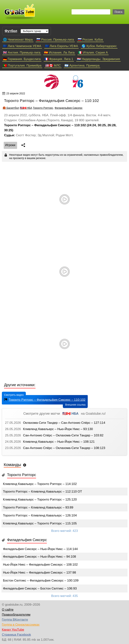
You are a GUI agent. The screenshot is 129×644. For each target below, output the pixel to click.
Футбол (11, 31)
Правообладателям (16, 615)
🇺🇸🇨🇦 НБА (26, 108)
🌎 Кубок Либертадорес (99, 46)
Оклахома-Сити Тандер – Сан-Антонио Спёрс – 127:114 (64, 423)
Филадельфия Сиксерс (69, 108)
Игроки (10, 145)
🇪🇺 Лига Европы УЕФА (62, 46)
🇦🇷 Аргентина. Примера (82, 66)
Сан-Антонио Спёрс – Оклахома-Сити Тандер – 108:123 (64, 448)
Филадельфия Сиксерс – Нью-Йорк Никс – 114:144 (40, 549)
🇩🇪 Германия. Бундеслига (22, 59)
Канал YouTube (13, 630)
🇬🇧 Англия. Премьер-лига (22, 53)
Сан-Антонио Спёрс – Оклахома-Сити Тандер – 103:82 (63, 435)
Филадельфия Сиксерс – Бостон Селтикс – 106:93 (40, 588)
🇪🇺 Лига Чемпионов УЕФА (22, 46)
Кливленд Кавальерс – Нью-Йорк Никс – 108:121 (59, 442)
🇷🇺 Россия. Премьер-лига (55, 40)
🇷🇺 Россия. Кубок (90, 40)
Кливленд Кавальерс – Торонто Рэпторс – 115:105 (40, 523)
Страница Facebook (16, 635)
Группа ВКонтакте (15, 620)
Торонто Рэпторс (43, 108)
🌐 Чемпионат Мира (18, 40)
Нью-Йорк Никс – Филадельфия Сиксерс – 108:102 (40, 565)
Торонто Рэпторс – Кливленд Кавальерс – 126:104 (40, 515)
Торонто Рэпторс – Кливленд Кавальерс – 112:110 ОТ (42, 492)
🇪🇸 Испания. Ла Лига (59, 53)
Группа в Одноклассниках (21, 625)
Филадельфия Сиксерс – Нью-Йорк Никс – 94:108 (39, 557)
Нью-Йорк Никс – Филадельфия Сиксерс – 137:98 (39, 573)
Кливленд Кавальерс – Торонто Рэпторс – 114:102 (40, 484)
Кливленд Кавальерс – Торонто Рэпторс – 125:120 (40, 499)
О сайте (8, 610)
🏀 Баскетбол (11, 108)
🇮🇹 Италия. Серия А (93, 53)
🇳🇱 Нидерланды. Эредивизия (98, 59)
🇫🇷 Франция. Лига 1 (59, 59)
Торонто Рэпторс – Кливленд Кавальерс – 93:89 (38, 507)
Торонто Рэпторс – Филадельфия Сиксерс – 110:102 (44, 399)
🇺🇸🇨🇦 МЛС (53, 66)
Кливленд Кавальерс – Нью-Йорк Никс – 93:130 (58, 429)
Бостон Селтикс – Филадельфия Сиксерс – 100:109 (41, 581)
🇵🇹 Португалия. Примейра (22, 66)
